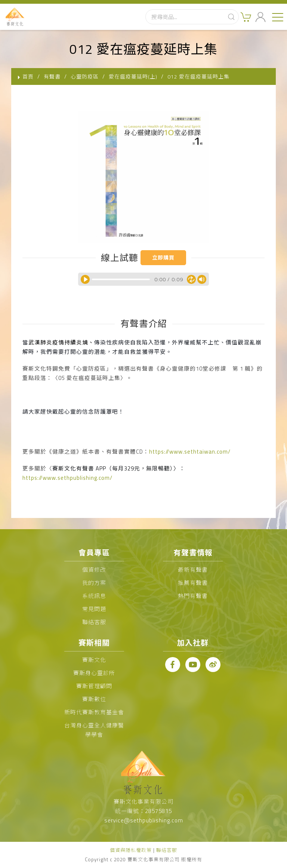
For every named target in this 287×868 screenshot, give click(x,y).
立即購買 (163, 257)
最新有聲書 (193, 570)
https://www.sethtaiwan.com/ (190, 452)
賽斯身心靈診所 (94, 673)
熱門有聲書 (193, 596)
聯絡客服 (94, 622)
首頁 (28, 76)
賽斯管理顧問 (94, 686)
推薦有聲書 (193, 583)
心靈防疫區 (85, 76)
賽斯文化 (94, 660)
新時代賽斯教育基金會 (94, 712)
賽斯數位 (94, 699)
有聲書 (52, 76)
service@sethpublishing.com (144, 820)
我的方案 (94, 583)
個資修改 (94, 570)
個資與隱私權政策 (131, 850)
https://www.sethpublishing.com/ (67, 478)
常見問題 (94, 609)
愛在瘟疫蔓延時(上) (133, 76)
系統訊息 (94, 596)
